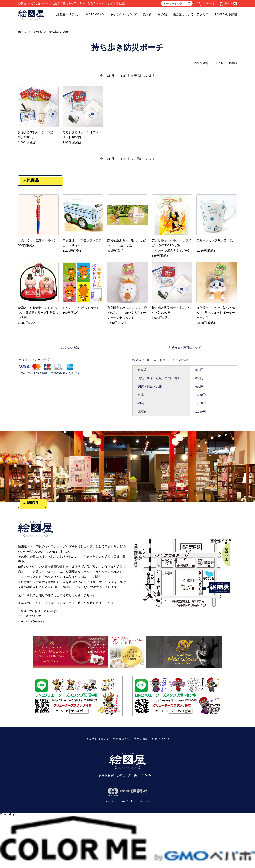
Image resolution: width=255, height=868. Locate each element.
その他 (162, 14)
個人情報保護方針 (98, 739)
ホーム (22, 32)
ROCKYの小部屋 (226, 14)
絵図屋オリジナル (68, 14)
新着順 (233, 63)
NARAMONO (95, 14)
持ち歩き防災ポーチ (63, 32)
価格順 (218, 63)
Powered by (127, 816)
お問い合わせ (160, 739)
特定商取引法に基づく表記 (130, 739)
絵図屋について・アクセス (191, 14)
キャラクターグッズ (123, 14)
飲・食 (147, 14)
